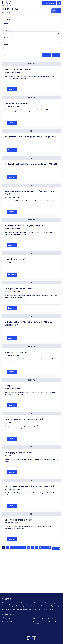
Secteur (6, 45)
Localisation (8, 30)
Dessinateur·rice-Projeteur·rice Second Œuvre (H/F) (29, 486)
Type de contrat (9, 38)
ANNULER (47, 55)
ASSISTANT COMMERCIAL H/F (18, 70)
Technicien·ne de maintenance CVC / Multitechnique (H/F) (29, 193)
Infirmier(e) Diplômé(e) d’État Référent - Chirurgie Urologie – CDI (29, 323)
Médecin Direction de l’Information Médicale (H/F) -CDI (31, 164)
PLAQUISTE (10, 386)
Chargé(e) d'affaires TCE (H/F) (20, 453)
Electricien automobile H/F (17, 103)
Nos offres (10, 13)
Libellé (6, 23)
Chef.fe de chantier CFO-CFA (19, 520)
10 (41, 548)
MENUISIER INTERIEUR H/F (16, 352)
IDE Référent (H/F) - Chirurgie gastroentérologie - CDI (30, 137)
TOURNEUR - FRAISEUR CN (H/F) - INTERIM (24, 226)
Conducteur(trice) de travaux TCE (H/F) (24, 419)
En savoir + (12, 89)
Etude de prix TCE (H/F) (16, 259)
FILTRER (56, 55)
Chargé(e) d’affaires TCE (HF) (19, 289)
